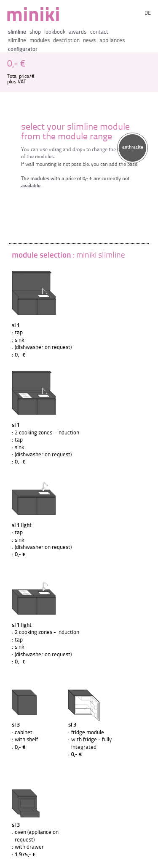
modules (40, 41)
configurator (23, 49)
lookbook (55, 32)
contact (99, 32)
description (66, 41)
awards (78, 32)
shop (35, 32)
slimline (17, 32)
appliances (112, 41)
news (89, 41)
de (148, 13)
